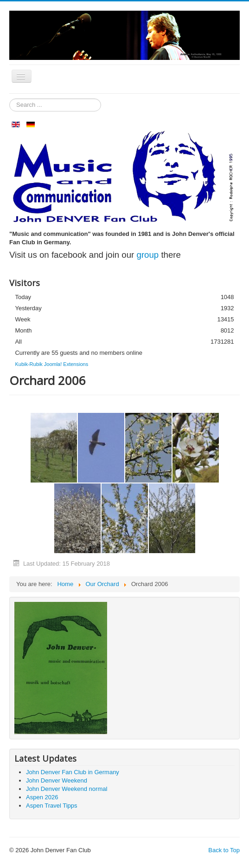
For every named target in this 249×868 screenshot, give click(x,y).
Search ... (10, 99)
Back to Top (224, 850)
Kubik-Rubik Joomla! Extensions (51, 364)
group (148, 255)
